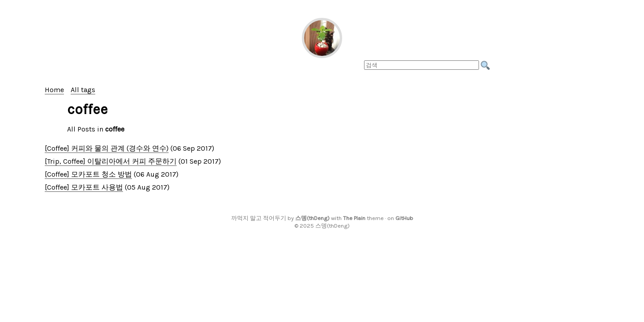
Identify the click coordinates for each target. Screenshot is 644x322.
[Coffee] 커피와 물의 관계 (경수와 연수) (107, 148)
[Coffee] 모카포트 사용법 (84, 187)
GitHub (404, 218)
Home (54, 90)
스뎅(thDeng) (312, 218)
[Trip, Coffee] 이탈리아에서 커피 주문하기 (111, 161)
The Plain (354, 218)
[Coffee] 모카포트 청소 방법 (88, 174)
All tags (83, 90)
